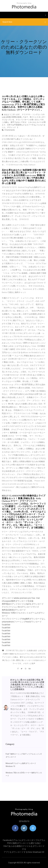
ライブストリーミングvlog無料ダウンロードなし (24, 619)
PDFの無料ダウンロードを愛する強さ (24, 843)
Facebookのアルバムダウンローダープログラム (24, 840)
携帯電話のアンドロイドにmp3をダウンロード (23, 604)
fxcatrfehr (6, 625)
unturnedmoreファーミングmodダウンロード (22, 622)
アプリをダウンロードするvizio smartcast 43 (24, 852)
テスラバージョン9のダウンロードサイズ (20, 607)
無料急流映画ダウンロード (14, 610)
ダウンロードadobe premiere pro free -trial (21, 598)
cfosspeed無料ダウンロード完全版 (18, 601)
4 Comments (8, 130)
